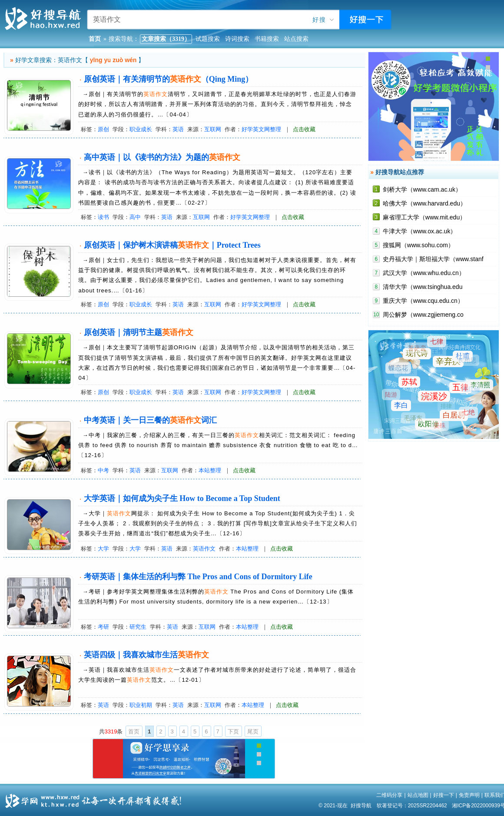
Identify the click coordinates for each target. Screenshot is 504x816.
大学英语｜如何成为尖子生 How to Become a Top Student (182, 498)
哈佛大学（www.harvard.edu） (424, 203)
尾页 (253, 731)
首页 (134, 731)
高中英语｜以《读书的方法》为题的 (162, 157)
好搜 (319, 20)
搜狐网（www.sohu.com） (418, 245)
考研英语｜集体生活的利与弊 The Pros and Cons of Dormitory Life (198, 577)
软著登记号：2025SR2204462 (412, 806)
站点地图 (418, 795)
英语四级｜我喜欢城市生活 (146, 655)
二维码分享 (389, 795)
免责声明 (469, 795)
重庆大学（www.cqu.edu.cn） (423, 301)
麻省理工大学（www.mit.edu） (424, 217)
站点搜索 (296, 39)
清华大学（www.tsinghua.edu (423, 287)
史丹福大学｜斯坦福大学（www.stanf (433, 259)
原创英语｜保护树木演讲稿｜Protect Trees (172, 245)
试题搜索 (208, 39)
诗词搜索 (237, 39)
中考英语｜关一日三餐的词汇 (150, 420)
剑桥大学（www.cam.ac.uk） (422, 189)
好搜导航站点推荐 (400, 172)
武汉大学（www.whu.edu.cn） (424, 273)
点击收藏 (304, 129)
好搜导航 (361, 806)
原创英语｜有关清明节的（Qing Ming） (169, 79)
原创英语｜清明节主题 (139, 332)
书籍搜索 (267, 39)
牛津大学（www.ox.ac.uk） (420, 231)
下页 (233, 731)
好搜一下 (444, 795)
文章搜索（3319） (166, 39)
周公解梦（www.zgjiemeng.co (423, 315)
